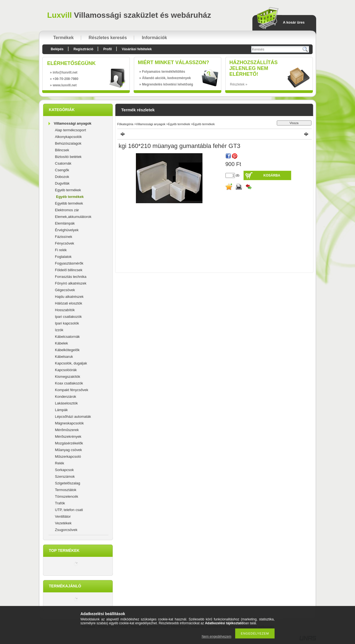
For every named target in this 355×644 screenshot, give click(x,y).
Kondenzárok (66, 397)
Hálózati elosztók (69, 303)
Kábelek (61, 343)
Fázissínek (64, 237)
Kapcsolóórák (66, 370)
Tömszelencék (67, 496)
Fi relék (61, 250)
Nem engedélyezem (216, 637)
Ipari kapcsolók (67, 323)
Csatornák (63, 163)
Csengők (62, 170)
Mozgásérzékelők (69, 443)
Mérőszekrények (68, 437)
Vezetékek (63, 523)
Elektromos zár (67, 210)
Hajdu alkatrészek (69, 297)
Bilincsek (62, 150)
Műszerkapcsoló (68, 456)
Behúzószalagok (68, 143)
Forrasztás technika (71, 277)
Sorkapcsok (64, 470)
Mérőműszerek (67, 430)
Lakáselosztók (66, 403)
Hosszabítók (65, 310)
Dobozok (62, 177)
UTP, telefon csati (69, 510)
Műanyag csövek (69, 450)
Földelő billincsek (69, 270)
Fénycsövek (64, 243)
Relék (59, 463)
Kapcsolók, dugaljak (71, 363)
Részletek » (239, 84)
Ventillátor (63, 516)
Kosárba (272, 175)
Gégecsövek (65, 290)
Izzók (59, 330)
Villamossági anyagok (73, 123)
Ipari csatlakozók (68, 317)
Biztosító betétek (68, 157)
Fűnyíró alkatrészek (71, 283)
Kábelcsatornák (67, 337)
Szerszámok (65, 476)
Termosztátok (66, 490)
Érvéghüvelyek (67, 230)
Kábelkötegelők (67, 350)
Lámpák (61, 410)
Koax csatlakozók (69, 383)
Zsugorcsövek (66, 530)
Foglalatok (63, 257)
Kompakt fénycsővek (72, 390)
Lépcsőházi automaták (73, 417)
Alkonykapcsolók (68, 137)
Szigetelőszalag (68, 483)
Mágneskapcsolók (69, 423)
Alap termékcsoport (70, 130)
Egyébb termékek (69, 203)
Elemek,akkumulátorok (73, 217)
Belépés (57, 49)
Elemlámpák (65, 223)
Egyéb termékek (68, 190)
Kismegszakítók (68, 377)
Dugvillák (62, 183)
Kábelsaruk (64, 357)
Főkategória (125, 124)
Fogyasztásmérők (69, 263)
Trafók (60, 503)
